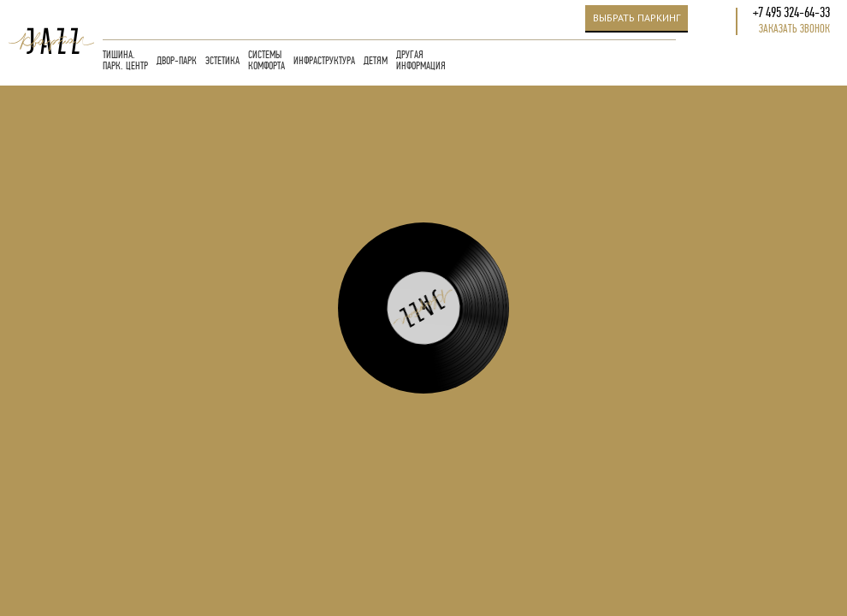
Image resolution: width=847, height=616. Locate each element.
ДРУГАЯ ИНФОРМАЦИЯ (421, 61)
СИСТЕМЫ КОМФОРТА (267, 61)
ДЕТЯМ (376, 61)
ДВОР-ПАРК (177, 61)
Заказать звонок (794, 29)
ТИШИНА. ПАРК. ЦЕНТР (125, 61)
